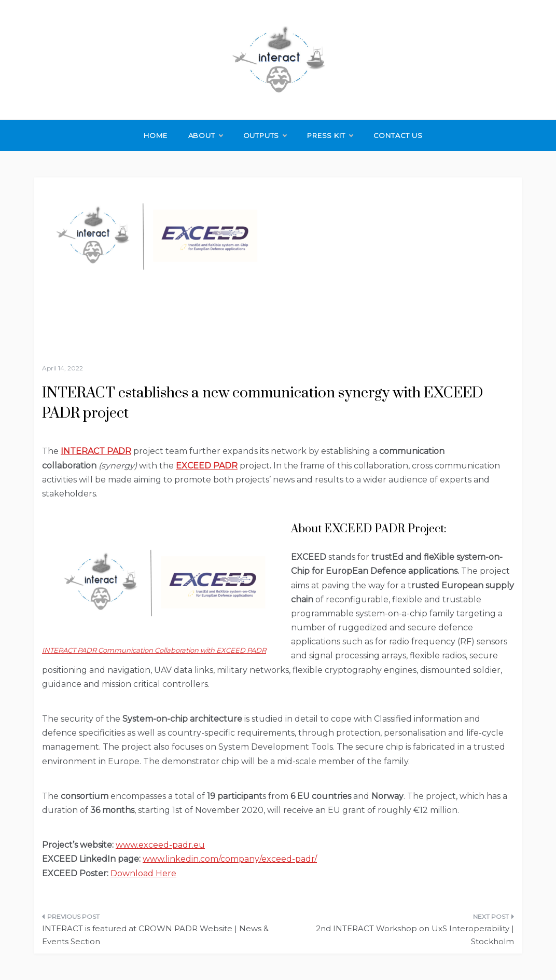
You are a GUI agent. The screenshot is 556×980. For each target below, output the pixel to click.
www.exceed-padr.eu (160, 845)
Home (155, 135)
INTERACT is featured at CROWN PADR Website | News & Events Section (155, 935)
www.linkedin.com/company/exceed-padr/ (230, 859)
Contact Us (398, 135)
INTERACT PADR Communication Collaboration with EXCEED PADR (154, 650)
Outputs (265, 135)
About (205, 135)
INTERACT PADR (96, 451)
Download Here (143, 873)
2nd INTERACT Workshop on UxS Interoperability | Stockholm (415, 935)
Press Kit (330, 135)
